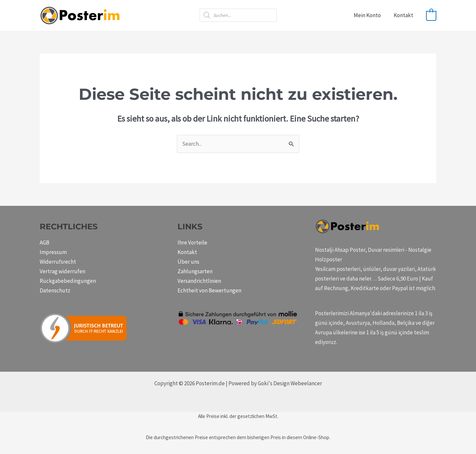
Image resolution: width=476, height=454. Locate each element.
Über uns (188, 262)
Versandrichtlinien (199, 281)
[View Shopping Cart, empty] (431, 15)
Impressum (53, 252)
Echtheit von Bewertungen (209, 290)
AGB (44, 243)
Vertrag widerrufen (62, 271)
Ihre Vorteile (192, 243)
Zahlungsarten (195, 271)
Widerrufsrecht (58, 262)
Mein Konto (370, 15)
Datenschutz (55, 290)
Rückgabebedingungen (68, 281)
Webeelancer (306, 383)
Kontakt (404, 15)
